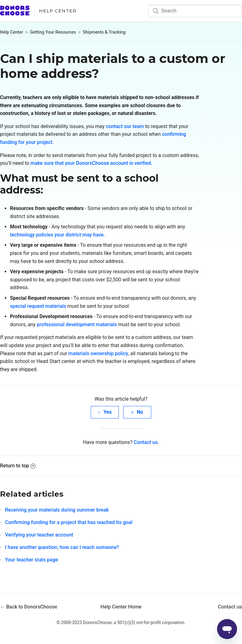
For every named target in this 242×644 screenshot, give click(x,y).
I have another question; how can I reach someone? (62, 547)
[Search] (195, 11)
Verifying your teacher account (39, 535)
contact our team (125, 126)
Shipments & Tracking (104, 32)
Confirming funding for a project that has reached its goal (69, 522)
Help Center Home (121, 607)
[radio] (105, 412)
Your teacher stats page (31, 560)
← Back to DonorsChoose (29, 607)
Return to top (18, 466)
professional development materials (77, 324)
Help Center (58, 11)
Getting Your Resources (53, 32)
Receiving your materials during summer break (57, 510)
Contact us (146, 442)
